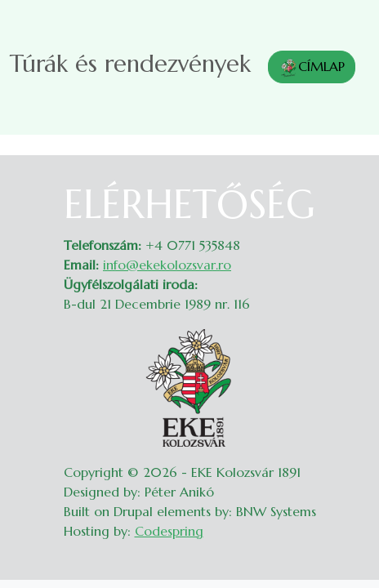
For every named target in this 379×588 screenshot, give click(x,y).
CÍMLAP (312, 68)
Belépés (347, 191)
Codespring (169, 531)
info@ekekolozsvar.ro (167, 265)
